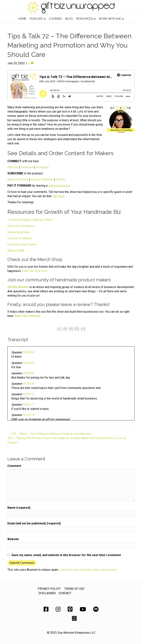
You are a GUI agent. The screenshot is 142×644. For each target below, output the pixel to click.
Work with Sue (110, 19)
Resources (84, 19)
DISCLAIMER (47, 593)
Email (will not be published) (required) (34, 523)
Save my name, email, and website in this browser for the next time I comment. (66, 555)
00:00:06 (29, 373)
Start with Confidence (21, 226)
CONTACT (65, 593)
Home (22, 19)
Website (13, 167)
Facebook (27, 167)
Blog (69, 19)
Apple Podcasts (18, 179)
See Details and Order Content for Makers (60, 153)
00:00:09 (29, 384)
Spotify (60, 179)
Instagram (42, 167)
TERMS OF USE (74, 589)
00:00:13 (29, 394)
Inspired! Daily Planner (22, 244)
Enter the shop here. (35, 271)
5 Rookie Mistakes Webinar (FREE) (30, 220)
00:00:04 (29, 352)
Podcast (36, 19)
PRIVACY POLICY (49, 589)
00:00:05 (29, 363)
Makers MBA (16, 251)
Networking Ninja (18, 232)
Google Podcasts (42, 179)
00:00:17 (29, 405)
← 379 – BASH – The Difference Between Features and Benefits (49, 434)
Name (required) (19, 508)
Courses (55, 19)
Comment (14, 466)
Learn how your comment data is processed (88, 570)
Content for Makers (20, 238)
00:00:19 (29, 415)
